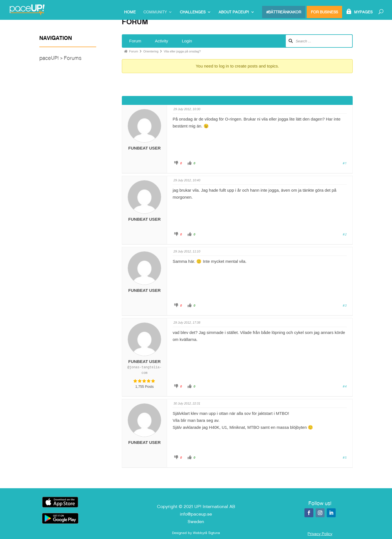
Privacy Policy (320, 534)
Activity (162, 41)
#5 (345, 457)
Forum (135, 41)
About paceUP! (234, 12)
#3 (345, 305)
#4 (345, 386)
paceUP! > (52, 58)
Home (130, 12)
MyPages (363, 12)
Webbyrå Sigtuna (206, 533)
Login (187, 41)
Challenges (193, 12)
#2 (345, 234)
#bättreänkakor (284, 12)
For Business (324, 12)
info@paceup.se (196, 514)
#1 (345, 163)
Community (155, 12)
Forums (73, 58)
